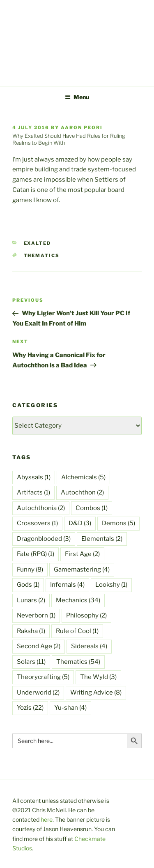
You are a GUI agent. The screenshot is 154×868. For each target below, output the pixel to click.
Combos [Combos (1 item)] (92, 508)
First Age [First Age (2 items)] (82, 554)
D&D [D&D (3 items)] (80, 523)
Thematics (42, 255)
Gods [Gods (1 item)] (28, 585)
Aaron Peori (82, 128)
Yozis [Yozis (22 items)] (30, 708)
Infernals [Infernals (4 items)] (67, 585)
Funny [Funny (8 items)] (30, 570)
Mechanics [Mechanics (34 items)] (78, 600)
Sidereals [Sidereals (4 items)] (89, 646)
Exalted (38, 243)
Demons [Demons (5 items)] (118, 523)
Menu (77, 97)
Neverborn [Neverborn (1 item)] (36, 615)
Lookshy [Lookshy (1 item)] (111, 585)
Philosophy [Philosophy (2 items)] (86, 615)
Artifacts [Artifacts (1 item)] (33, 492)
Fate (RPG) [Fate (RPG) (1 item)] (36, 554)
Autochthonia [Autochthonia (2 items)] (41, 508)
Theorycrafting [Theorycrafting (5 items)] (43, 677)
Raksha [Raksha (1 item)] (31, 631)
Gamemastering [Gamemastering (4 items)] (82, 570)
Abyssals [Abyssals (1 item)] (34, 477)
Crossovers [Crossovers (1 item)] (37, 523)
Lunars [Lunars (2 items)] (31, 600)
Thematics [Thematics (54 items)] (78, 662)
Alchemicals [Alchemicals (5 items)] (83, 477)
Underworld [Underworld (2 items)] (38, 693)
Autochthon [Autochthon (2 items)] (82, 492)
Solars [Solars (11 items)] (31, 662)
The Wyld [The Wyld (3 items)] (98, 677)
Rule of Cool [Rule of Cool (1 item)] (77, 631)
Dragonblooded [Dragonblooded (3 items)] (44, 539)
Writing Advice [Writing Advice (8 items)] (96, 693)
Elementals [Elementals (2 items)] (102, 539)
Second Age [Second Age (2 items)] (39, 646)
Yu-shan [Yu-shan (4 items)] (70, 708)
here (47, 819)
